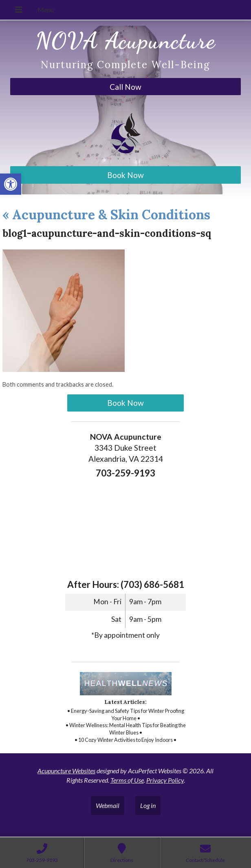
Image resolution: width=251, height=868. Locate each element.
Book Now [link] (125, 175)
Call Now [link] (125, 87)
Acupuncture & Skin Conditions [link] (106, 215)
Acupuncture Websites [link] (66, 771)
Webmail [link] (108, 805)
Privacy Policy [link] (165, 780)
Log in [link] (148, 805)
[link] (11, 184)
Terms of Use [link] (127, 780)
